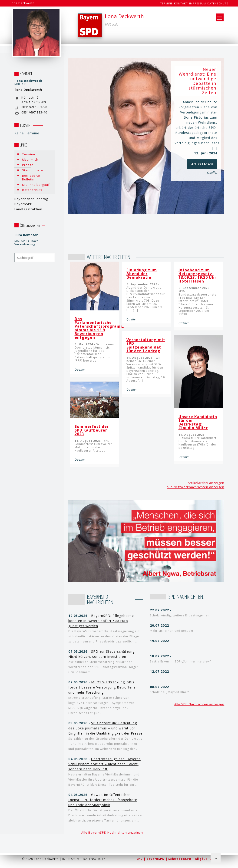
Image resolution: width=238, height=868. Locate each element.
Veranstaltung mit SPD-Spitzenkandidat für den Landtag (146, 345)
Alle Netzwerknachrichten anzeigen (195, 487)
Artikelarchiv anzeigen (206, 483)
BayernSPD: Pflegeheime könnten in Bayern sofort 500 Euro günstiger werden (101, 621)
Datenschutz (218, 3)
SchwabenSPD (180, 859)
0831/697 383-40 (34, 112)
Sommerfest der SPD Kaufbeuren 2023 (92, 430)
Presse (28, 165)
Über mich (30, 160)
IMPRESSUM (71, 859)
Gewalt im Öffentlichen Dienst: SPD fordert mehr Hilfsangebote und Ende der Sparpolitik (103, 800)
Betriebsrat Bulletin (31, 177)
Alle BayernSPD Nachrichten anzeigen (112, 832)
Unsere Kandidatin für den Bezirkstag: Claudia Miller (198, 422)
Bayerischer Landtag (31, 199)
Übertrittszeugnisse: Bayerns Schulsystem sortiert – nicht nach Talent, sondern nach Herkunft (104, 764)
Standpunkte (33, 170)
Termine (166, 3)
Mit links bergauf (36, 185)
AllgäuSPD (203, 859)
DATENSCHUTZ (94, 859)
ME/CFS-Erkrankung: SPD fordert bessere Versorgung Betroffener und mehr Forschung (103, 687)
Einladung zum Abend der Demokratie (142, 274)
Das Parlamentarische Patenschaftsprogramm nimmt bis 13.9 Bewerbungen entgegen (100, 328)
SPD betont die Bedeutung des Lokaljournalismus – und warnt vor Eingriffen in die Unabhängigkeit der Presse (105, 728)
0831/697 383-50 (34, 107)
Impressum (198, 3)
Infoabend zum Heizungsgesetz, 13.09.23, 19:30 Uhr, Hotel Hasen (198, 276)
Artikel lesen (202, 164)
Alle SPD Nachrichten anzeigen (199, 704)
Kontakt (181, 3)
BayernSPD (155, 859)
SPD (140, 859)
